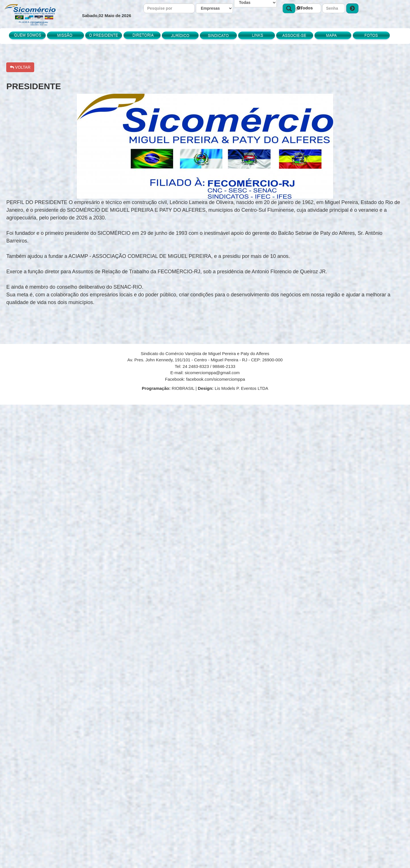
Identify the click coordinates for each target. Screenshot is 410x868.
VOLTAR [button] (20, 67)
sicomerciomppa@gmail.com (212, 373)
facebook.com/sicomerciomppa (216, 379)
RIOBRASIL (169, 388)
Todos (305, 8)
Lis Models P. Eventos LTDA (233, 388)
